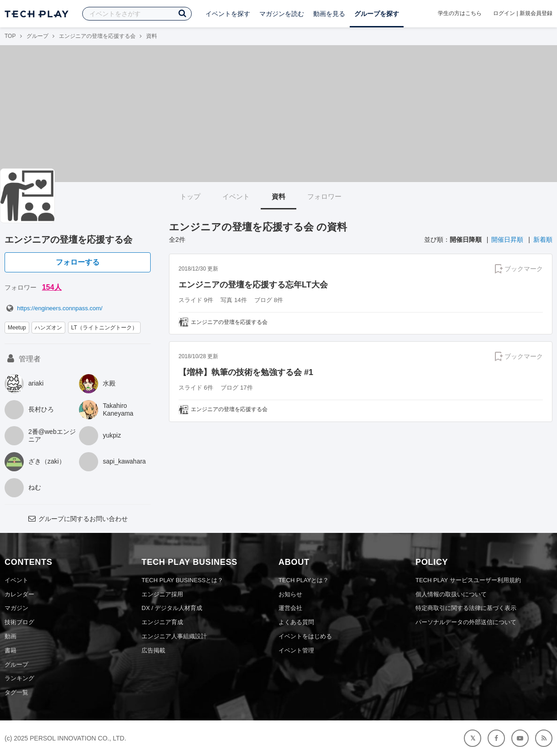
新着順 (543, 240)
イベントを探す (228, 14)
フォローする (78, 262)
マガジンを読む (282, 14)
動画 (11, 636)
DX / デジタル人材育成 (172, 608)
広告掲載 (153, 650)
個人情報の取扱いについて (451, 594)
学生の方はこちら (460, 13)
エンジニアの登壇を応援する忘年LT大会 (253, 285)
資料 (278, 196)
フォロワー (324, 196)
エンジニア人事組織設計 (174, 636)
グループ (37, 36)
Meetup (17, 328)
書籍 (11, 650)
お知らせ (290, 594)
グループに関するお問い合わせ (78, 519)
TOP (10, 36)
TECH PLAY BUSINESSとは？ (182, 580)
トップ (190, 196)
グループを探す (377, 14)
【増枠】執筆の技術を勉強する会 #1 (246, 372)
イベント (236, 196)
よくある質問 (296, 622)
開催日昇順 (507, 240)
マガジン (16, 608)
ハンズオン (48, 328)
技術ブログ (19, 622)
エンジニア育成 (162, 622)
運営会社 (290, 608)
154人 (52, 287)
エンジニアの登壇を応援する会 (97, 36)
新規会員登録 (536, 13)
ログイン (504, 13)
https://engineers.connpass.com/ (53, 308)
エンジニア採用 (162, 594)
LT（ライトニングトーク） (104, 328)
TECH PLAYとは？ (304, 580)
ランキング (19, 678)
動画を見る (329, 14)
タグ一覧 (16, 692)
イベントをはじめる (305, 636)
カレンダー (19, 594)
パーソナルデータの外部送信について (466, 622)
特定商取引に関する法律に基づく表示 (466, 608)
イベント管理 (296, 650)
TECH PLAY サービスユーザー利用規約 (468, 580)
